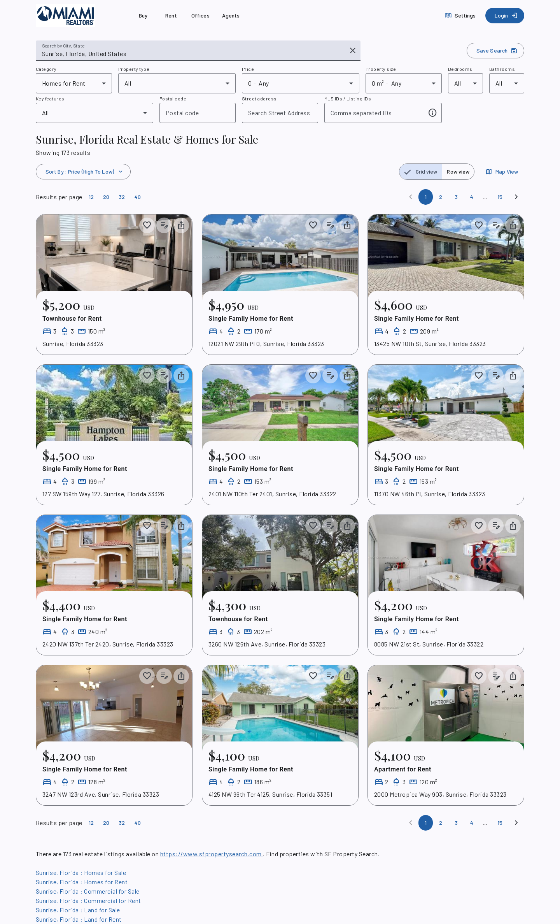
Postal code (173, 98)
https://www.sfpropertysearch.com (212, 854)
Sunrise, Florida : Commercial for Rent (88, 900)
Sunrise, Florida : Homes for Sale (81, 872)
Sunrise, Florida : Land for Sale (78, 910)
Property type (134, 69)
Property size (381, 69)
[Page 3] (456, 197)
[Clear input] (353, 51)
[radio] (421, 172)
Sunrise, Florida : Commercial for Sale (88, 891)
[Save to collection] (147, 225)
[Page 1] (426, 197)
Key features (50, 98)
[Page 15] (500, 197)
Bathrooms (502, 69)
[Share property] (181, 225)
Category (46, 69)
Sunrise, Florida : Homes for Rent (82, 882)
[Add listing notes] (164, 225)
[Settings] (461, 16)
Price (248, 69)
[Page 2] (441, 197)
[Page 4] (472, 197)
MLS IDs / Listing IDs (348, 98)
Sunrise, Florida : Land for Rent (79, 919)
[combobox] (193, 54)
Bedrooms (460, 69)
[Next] (516, 197)
